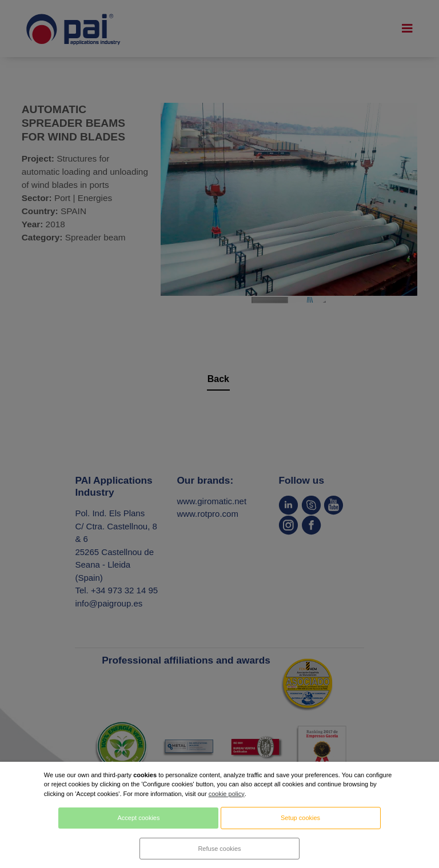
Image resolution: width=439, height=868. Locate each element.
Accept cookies (138, 818)
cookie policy (227, 794)
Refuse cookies (219, 849)
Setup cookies (300, 818)
